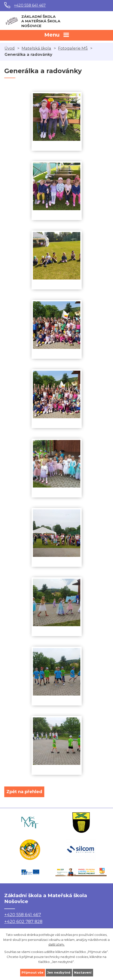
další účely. (56, 944)
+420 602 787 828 (23, 922)
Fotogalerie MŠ (73, 48)
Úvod (10, 48)
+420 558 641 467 (30, 5)
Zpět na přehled (24, 792)
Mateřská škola (36, 48)
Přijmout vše (32, 972)
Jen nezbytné (59, 972)
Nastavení (83, 972)
